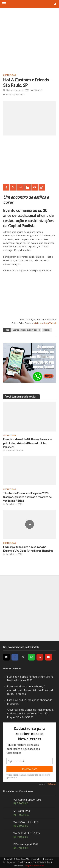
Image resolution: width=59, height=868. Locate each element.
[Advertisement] (29, 40)
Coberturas (10, 75)
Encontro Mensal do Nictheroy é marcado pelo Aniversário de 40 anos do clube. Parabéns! (28, 443)
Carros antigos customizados (26, 330)
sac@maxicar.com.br (34, 866)
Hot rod (47, 330)
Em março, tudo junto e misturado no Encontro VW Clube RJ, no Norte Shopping (28, 549)
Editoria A (38, 90)
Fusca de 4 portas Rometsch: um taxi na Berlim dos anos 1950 (30, 679)
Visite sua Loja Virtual (45, 323)
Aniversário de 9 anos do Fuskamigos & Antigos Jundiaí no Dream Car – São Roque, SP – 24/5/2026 (30, 713)
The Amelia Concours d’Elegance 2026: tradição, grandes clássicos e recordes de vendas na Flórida (27, 497)
